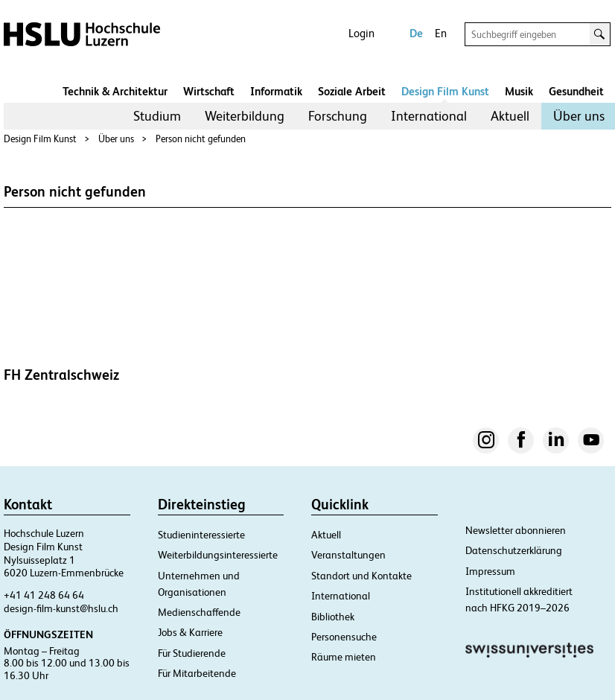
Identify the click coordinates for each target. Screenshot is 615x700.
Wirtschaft (209, 91)
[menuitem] (157, 116)
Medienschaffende (199, 612)
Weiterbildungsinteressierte (218, 555)
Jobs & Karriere (190, 632)
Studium (157, 116)
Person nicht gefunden (201, 139)
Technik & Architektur (115, 91)
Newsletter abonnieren (516, 530)
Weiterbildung (245, 116)
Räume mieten (344, 657)
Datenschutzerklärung (514, 550)
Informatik (276, 91)
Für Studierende (192, 653)
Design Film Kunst (445, 91)
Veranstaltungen (348, 555)
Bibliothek (333, 617)
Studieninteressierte (201, 535)
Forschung (338, 116)
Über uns (579, 116)
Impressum (490, 571)
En (441, 33)
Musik (519, 91)
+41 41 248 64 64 (44, 595)
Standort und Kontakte (361, 576)
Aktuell (510, 116)
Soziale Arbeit (352, 91)
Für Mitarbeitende (197, 673)
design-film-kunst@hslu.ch (61, 608)
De (416, 33)
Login (361, 33)
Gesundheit (576, 91)
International (429, 116)
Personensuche (344, 637)
